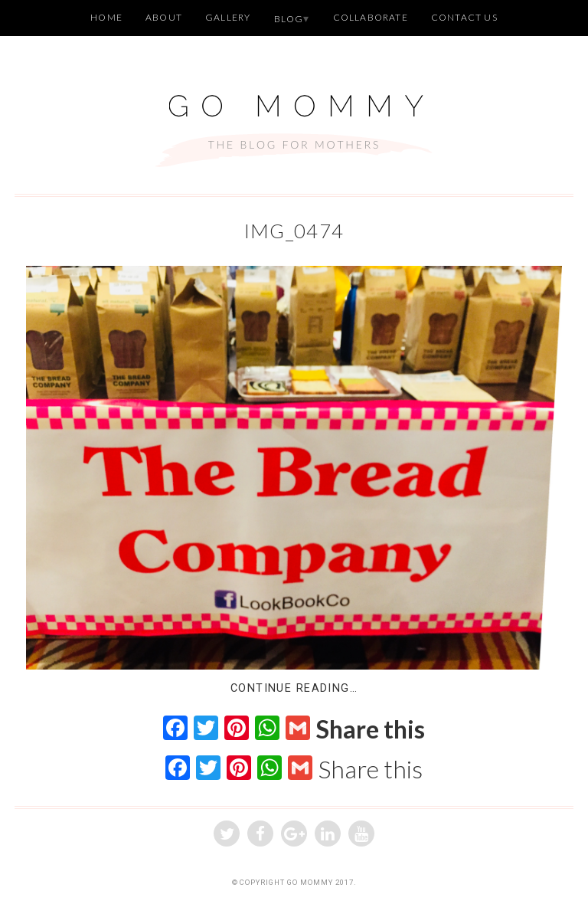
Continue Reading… (294, 688)
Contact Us (464, 17)
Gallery (228, 17)
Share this (371, 729)
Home (106, 17)
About (164, 17)
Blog (289, 19)
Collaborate (371, 17)
